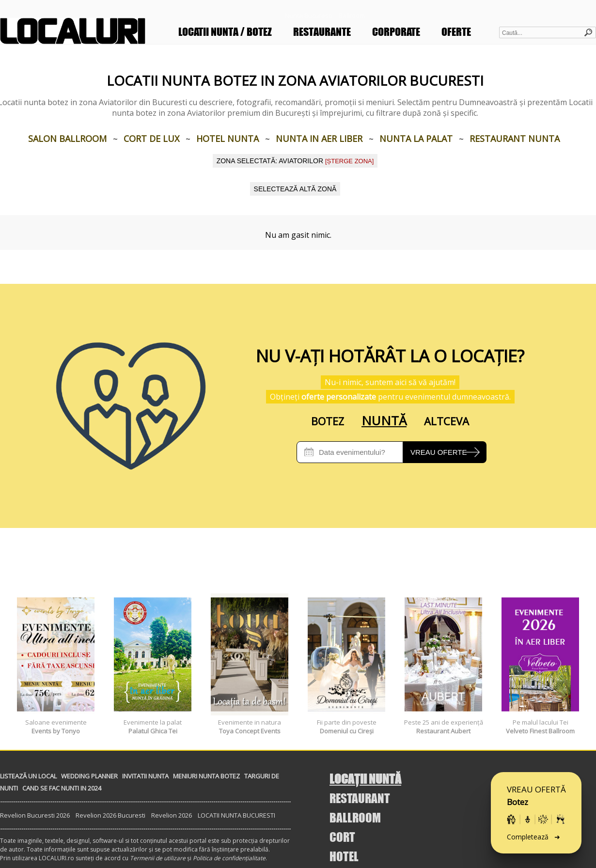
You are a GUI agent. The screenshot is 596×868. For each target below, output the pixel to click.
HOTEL (344, 856)
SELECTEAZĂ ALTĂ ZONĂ (295, 189)
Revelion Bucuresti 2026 (35, 815)
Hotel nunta (227, 139)
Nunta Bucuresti (308, 15)
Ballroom (352, 15)
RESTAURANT (360, 798)
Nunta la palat (416, 139)
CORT (342, 837)
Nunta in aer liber (319, 139)
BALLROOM (355, 817)
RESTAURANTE (322, 32)
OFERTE (456, 32)
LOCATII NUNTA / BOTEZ (225, 32)
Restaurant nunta (515, 139)
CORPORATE (396, 32)
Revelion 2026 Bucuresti (110, 815)
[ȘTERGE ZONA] (349, 161)
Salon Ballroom (67, 139)
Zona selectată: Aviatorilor (295, 161)
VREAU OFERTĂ (536, 816)
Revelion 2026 (172, 815)
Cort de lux (151, 139)
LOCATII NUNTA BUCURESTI (236, 815)
